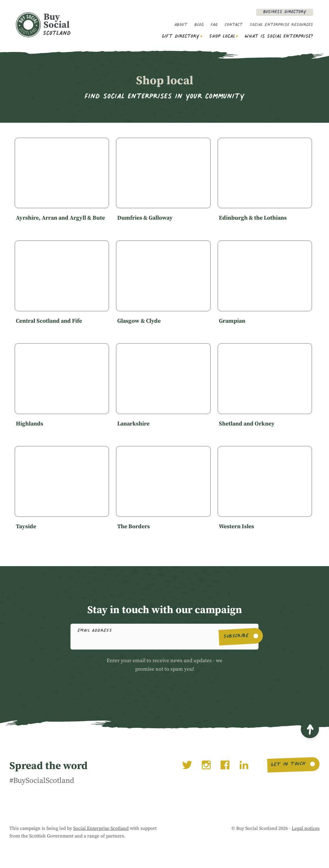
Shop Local (222, 37)
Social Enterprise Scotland (101, 828)
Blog (199, 25)
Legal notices (306, 828)
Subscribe (236, 637)
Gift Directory (181, 37)
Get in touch (288, 765)
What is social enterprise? (279, 37)
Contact (234, 25)
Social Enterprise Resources (281, 25)
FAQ (214, 25)
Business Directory (285, 12)
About (181, 25)
